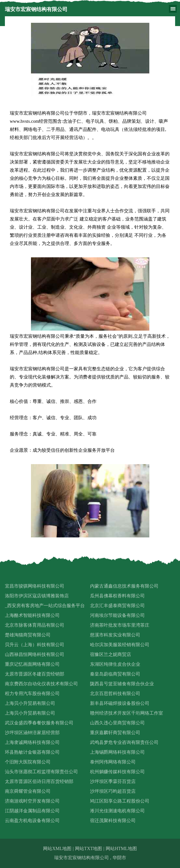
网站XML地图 (57, 849)
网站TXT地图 (89, 849)
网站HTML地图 (121, 849)
